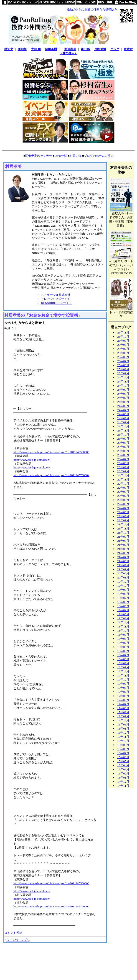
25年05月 (123, 357)
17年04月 (123, 704)
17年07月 (123, 692)
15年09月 (123, 745)
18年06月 (123, 647)
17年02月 (123, 712)
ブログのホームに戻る (99, 156)
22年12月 (123, 475)
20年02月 (123, 573)
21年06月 (123, 549)
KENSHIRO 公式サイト (56, 303)
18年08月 (123, 639)
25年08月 (123, 345)
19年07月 (123, 598)
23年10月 (123, 435)
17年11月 (123, 675)
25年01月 (123, 373)
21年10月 (123, 533)
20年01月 (123, 577)
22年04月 (123, 508)
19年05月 (123, 606)
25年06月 (123, 353)
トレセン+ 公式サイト (56, 299)
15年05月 (123, 761)
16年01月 (123, 729)
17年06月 (123, 696)
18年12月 (123, 622)
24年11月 (123, 381)
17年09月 (123, 684)
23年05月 (123, 455)
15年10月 (123, 741)
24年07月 (123, 398)
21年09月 (123, 537)
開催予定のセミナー (39, 156)
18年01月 (123, 667)
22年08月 (123, 492)
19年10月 (123, 586)
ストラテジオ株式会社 (56, 295)
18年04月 (123, 655)
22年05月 (123, 504)
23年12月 (123, 426)
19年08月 (123, 594)
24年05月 (123, 406)
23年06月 (123, 451)
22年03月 (123, 512)
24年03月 (123, 414)
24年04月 (123, 410)
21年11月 (123, 528)
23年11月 (123, 430)
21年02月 (123, 565)
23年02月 (123, 467)
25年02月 (123, 369)
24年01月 (123, 422)
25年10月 (123, 337)
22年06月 (123, 500)
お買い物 (76, 156)
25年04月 (123, 361)
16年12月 (123, 720)
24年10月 (123, 386)
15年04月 (123, 765)
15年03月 (123, 769)
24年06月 (123, 402)
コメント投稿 (13, 933)
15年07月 (123, 753)
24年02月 (123, 418)
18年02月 (123, 663)
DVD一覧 (61, 156)
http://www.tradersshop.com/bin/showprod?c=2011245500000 (51, 452)
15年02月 (123, 773)
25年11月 (123, 332)
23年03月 (123, 463)
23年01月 (123, 471)
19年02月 (123, 618)
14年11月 (123, 786)
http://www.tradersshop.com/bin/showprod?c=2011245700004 (51, 475)
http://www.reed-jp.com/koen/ (32, 460)
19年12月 (123, 582)
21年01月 (123, 569)
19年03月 (123, 614)
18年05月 (123, 651)
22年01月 (123, 520)
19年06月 (123, 602)
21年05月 (123, 553)
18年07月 (123, 643)
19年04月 (123, 610)
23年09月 (123, 439)
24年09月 (123, 390)
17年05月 (123, 700)
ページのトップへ (18, 940)
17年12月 (123, 671)
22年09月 (123, 488)
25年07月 (123, 349)
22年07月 (123, 496)
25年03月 (123, 365)
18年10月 (123, 631)
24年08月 (123, 394)
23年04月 (123, 459)
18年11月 (123, 626)
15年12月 (123, 733)
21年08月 (123, 541)
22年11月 (123, 479)
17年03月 (123, 708)
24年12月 (123, 377)
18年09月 (123, 635)
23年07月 (123, 447)
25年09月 (123, 341)
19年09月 (123, 590)
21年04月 (123, 557)
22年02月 (123, 516)
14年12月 (123, 782)
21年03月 (123, 561)
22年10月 (123, 484)
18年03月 (123, 659)
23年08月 (123, 443)
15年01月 (123, 778)
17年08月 (123, 688)
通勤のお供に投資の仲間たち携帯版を (92, 9)
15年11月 (123, 737)
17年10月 (123, 680)
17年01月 (123, 716)
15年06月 (123, 757)
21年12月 (123, 524)
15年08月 (123, 749)
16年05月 (123, 724)
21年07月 (123, 545)
